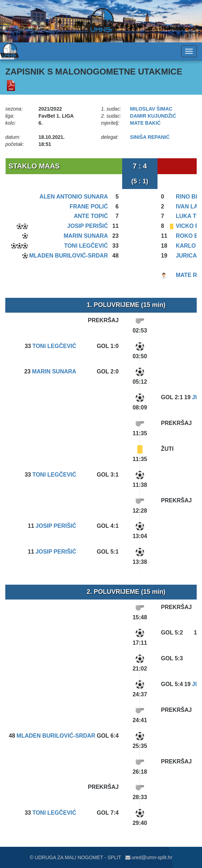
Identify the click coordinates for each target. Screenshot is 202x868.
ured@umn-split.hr (149, 857)
